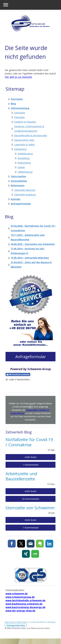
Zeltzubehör (20, 149)
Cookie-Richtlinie (37, 622)
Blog (13, 104)
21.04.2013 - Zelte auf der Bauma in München (31, 265)
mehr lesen (31, 457)
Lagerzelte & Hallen (24, 145)
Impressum (10, 622)
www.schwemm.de (17, 594)
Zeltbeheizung (25, 172)
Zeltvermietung (20, 108)
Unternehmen (19, 181)
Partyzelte (19, 117)
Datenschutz (22, 622)
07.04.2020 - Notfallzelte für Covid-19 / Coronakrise (33, 228)
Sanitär (21, 167)
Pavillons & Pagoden (25, 122)
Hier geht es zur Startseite (18, 77)
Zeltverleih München (25, 190)
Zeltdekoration (25, 154)
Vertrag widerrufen (16, 625)
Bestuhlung (24, 158)
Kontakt (16, 199)
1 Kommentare (31, 465)
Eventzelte (20, 113)
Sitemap (51, 622)
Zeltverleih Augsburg (25, 195)
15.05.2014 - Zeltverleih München (30, 258)
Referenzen (18, 185)
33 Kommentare (31, 499)
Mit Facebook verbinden (18, 374)
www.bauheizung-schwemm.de (24, 604)
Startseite (17, 99)
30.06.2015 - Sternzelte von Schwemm (33, 244)
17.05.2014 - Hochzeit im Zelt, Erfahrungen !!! (28, 251)
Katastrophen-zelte (24, 140)
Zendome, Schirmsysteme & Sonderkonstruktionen (29, 129)
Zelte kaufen (18, 176)
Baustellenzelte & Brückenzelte (31, 135)
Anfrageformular (21, 204)
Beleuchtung (24, 163)
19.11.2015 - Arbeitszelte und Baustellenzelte (28, 237)
